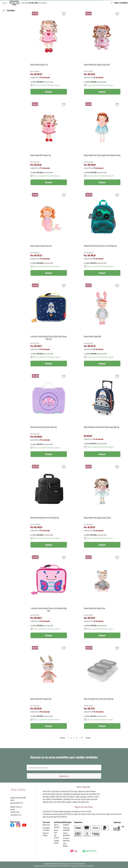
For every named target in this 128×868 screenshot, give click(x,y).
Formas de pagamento (66, 839)
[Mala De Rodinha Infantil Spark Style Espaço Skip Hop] (102, 416)
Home (4, 3)
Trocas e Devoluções (66, 834)
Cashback (66, 825)
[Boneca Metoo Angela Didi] (102, 325)
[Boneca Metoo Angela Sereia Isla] (49, 234)
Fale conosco (56, 836)
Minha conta (46, 825)
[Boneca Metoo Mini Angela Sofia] (102, 597)
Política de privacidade (66, 829)
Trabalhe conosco (56, 842)
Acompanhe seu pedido (46, 829)
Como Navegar (65, 844)
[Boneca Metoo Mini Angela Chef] (49, 688)
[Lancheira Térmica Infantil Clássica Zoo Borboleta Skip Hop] (49, 597)
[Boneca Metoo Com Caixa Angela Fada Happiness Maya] (102, 144)
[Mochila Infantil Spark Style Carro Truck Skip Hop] (102, 234)
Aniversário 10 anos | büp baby (14, 3)
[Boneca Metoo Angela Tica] (49, 53)
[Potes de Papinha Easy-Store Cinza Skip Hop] (102, 688)
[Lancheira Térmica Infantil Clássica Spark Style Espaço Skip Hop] (49, 325)
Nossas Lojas (56, 831)
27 (81, 738)
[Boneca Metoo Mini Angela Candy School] (102, 506)
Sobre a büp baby (57, 826)
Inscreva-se (64, 776)
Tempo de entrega (46, 834)
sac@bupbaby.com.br (16, 815)
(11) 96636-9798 (15, 812)
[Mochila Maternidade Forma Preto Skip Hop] (49, 506)
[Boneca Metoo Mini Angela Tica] (49, 144)
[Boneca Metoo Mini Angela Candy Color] (102, 53)
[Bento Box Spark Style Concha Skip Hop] (49, 416)
